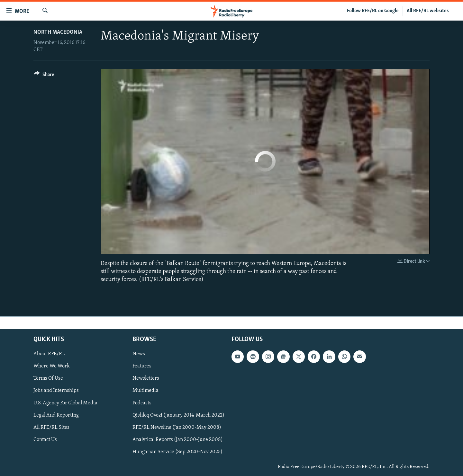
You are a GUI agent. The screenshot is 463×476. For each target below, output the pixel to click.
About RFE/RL (49, 354)
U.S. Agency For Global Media (65, 403)
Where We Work (52, 366)
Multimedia (145, 391)
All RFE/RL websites (428, 11)
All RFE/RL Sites (51, 427)
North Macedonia (58, 32)
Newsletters (146, 378)
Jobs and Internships (56, 391)
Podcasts (142, 403)
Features (142, 366)
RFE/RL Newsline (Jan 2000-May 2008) (177, 427)
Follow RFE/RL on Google (373, 11)
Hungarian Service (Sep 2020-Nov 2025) (177, 452)
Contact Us (45, 439)
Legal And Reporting (56, 415)
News (139, 354)
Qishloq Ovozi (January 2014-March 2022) (178, 415)
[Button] (44, 76)
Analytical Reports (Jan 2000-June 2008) (178, 439)
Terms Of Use (48, 378)
